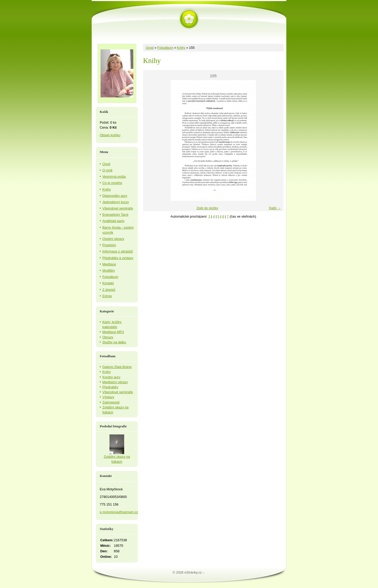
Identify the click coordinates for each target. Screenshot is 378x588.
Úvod (150, 48)
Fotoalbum (165, 48)
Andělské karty (113, 221)
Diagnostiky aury (115, 196)
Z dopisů (109, 290)
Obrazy (108, 337)
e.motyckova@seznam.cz (119, 512)
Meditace (109, 264)
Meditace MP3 (113, 332)
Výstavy (108, 397)
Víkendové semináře (118, 208)
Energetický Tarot (115, 215)
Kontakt (108, 283)
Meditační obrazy (115, 382)
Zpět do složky (207, 208)
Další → (275, 208)
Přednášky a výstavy (118, 258)
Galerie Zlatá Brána (117, 367)
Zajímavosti (111, 402)
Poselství (109, 245)
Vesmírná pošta (114, 177)
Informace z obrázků (118, 251)
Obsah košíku (110, 135)
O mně (107, 170)
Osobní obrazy (113, 239)
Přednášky (110, 387)
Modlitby (109, 271)
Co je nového (112, 183)
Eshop (107, 296)
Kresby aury (111, 377)
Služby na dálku (114, 342)
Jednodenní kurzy (116, 202)
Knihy (181, 48)
